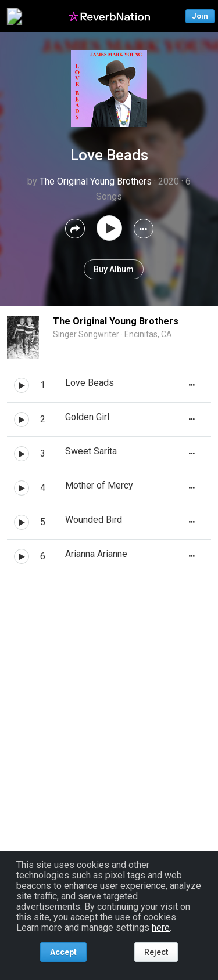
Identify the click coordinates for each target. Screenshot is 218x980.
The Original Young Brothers (96, 181)
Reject (156, 952)
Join (200, 16)
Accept (63, 952)
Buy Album (114, 269)
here (161, 927)
